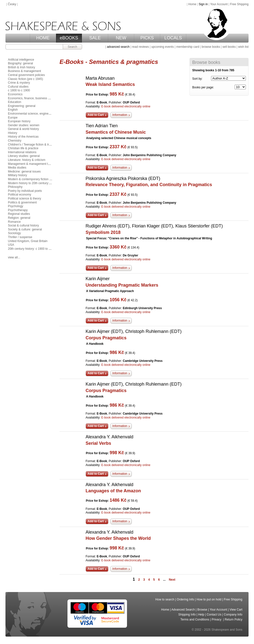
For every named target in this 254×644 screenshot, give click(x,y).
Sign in (203, 4)
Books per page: (203, 87)
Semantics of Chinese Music (116, 132)
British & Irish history (21, 67)
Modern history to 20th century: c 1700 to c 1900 (40, 183)
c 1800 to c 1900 (19, 90)
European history (19, 121)
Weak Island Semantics (110, 84)
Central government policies (26, 75)
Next (172, 580)
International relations (22, 152)
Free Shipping (239, 4)
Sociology (14, 233)
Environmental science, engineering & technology (41, 114)
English (13, 110)
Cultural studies (18, 87)
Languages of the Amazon (113, 491)
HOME (43, 38)
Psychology (16, 206)
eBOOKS (69, 38)
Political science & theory (24, 198)
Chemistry (15, 141)
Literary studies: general (24, 156)
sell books (229, 47)
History (13, 133)
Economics (15, 94)
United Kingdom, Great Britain (28, 241)
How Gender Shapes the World (118, 538)
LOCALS (173, 38)
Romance (14, 222)
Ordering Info (186, 599)
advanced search (118, 47)
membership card (188, 47)
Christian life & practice (23, 148)
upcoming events (163, 47)
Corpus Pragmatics (106, 338)
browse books (211, 47)
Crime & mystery (19, 83)
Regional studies (19, 214)
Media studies (17, 168)
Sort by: (197, 79)
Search (72, 47)
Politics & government (22, 202)
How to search (165, 599)
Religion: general (19, 218)
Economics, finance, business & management (38, 98)
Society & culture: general (25, 229)
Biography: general (20, 63)
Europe (13, 118)
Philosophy (15, 187)
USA (11, 245)
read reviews (140, 47)
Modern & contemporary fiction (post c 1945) (37, 179)
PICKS (147, 38)
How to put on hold (209, 599)
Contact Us (214, 615)
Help (201, 615)
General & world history (23, 129)
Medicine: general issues (24, 172)
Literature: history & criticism (27, 160)
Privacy (217, 619)
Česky (12, 4)
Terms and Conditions (195, 619)
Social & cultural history (23, 225)
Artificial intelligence (21, 60)
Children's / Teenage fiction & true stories (35, 145)
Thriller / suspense (20, 237)
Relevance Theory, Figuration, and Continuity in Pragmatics (149, 185)
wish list (243, 47)
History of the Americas (23, 137)
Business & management (24, 71)
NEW (121, 38)
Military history (17, 175)
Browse (202, 610)
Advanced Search (183, 610)
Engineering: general (22, 106)
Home (192, 4)
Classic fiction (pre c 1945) (25, 79)
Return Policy (234, 619)
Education (15, 102)
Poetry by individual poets (25, 191)
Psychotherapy (18, 210)
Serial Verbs (98, 443)
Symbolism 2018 (103, 232)
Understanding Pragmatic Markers (122, 285)
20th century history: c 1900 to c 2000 (33, 249)
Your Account (219, 4)
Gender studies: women (24, 125)
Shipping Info (187, 615)
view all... (14, 257)
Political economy (19, 195)
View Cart (236, 610)
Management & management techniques (35, 164)
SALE (95, 38)
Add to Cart (96, 115)
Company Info (233, 615)
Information (120, 115)
